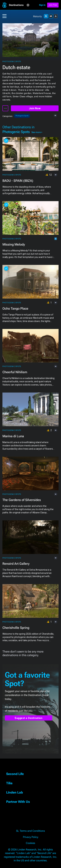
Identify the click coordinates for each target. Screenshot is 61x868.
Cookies (30, 843)
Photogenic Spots (12, 62)
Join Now (35, 108)
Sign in (42, 5)
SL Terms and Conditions (30, 831)
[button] (18, 5)
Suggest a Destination (29, 718)
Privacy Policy (31, 837)
